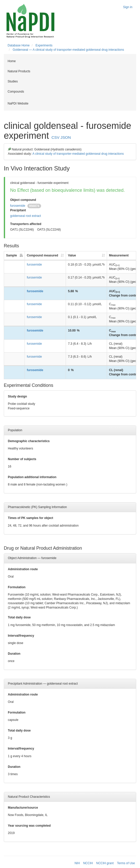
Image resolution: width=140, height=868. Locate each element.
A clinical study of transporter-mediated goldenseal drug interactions (78, 154)
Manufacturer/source (23, 808)
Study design (17, 396)
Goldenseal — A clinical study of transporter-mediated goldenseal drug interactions (68, 50)
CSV (55, 137)
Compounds (16, 92)
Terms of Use (126, 863)
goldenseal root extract (25, 216)
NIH (77, 863)
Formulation (17, 587)
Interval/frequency (21, 636)
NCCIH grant (105, 863)
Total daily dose (19, 617)
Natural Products (19, 71)
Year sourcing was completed (29, 826)
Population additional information (32, 477)
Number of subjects (22, 459)
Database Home (19, 45)
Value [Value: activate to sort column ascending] (72, 255)
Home (12, 61)
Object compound (23, 200)
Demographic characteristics (29, 441)
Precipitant (18, 210)
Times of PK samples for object (31, 518)
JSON (66, 137)
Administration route (23, 569)
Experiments (44, 45)
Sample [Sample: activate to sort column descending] (12, 255)
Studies (13, 81)
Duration (14, 654)
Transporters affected (26, 224)
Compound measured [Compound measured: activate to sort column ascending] (42, 255)
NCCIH (88, 863)
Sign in (128, 7)
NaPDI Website (18, 103)
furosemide (18, 206)
